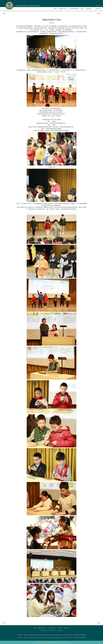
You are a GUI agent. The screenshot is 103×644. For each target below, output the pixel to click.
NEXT (99, 13)
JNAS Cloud (60, 630)
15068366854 (84, 635)
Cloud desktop (52, 630)
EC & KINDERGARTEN (52, 628)
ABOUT (35, 628)
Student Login (44, 630)
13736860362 (83, 638)
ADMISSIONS (60, 628)
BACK (4, 13)
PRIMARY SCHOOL (42, 628)
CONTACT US (66, 628)
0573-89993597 (76, 638)
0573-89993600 (77, 635)
